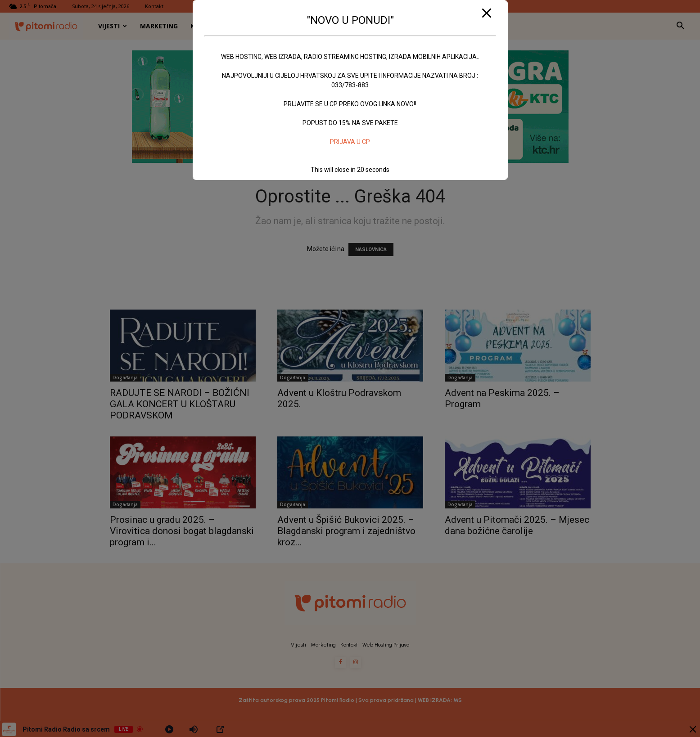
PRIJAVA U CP (350, 142)
